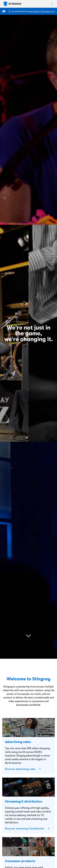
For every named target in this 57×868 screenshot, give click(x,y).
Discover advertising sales (20, 769)
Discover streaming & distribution (25, 828)
